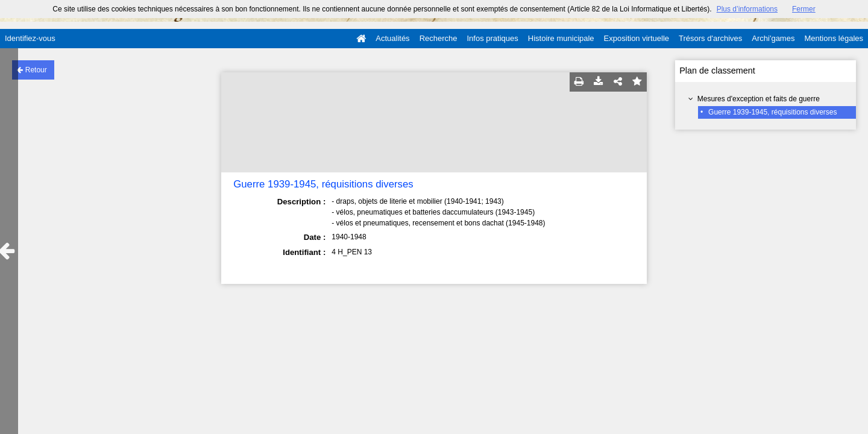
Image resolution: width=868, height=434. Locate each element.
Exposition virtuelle (637, 38)
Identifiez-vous (30, 38)
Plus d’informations (747, 9)
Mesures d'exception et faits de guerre (759, 99)
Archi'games (773, 38)
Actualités (392, 38)
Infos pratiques (493, 38)
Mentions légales (834, 38)
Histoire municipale (561, 38)
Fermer (804, 9)
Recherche (439, 38)
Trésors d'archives (710, 38)
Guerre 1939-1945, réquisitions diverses (772, 112)
